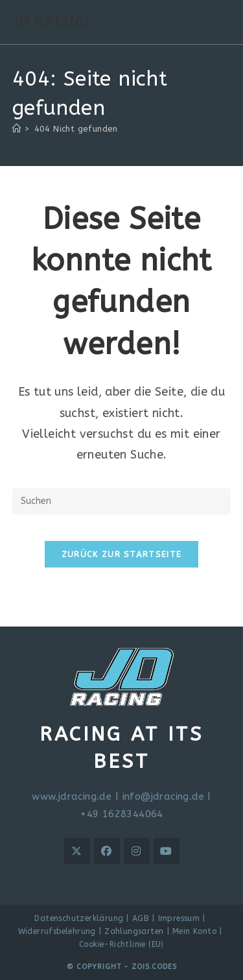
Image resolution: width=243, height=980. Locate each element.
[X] (77, 851)
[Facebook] (107, 851)
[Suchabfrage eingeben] (122, 501)
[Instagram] (137, 851)
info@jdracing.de (163, 796)
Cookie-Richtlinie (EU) (121, 944)
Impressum (179, 918)
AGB (141, 918)
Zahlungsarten (134, 931)
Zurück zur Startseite (121, 554)
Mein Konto (194, 931)
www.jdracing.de (72, 796)
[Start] (17, 129)
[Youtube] (167, 851)
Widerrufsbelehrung (57, 931)
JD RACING (52, 21)
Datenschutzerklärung (79, 918)
